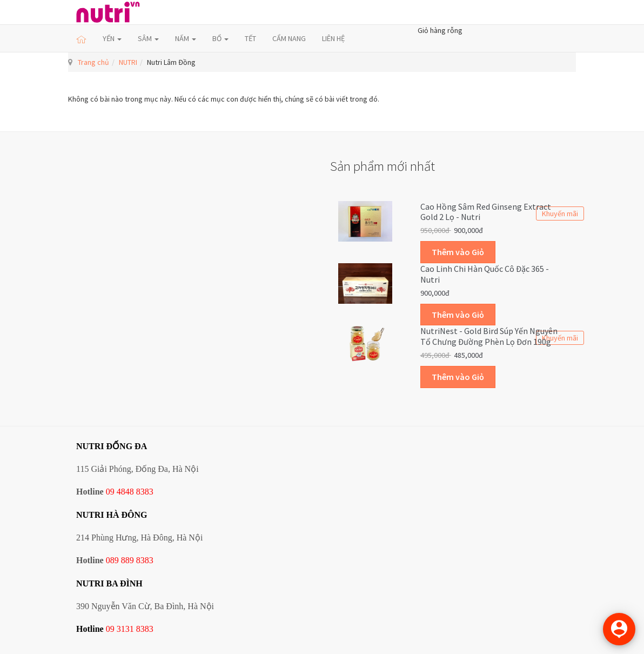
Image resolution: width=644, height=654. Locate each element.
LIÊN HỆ (333, 38)
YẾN (112, 38)
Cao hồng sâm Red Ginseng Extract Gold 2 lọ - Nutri (486, 212)
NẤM (186, 38)
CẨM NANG (289, 38)
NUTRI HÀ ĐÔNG (112, 515)
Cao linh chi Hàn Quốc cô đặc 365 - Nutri (485, 274)
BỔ (220, 38)
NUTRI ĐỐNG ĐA (112, 446)
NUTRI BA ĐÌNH (109, 583)
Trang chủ (93, 62)
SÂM (148, 38)
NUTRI (128, 62)
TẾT (250, 38)
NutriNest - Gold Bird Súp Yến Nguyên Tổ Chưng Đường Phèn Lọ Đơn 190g (489, 336)
